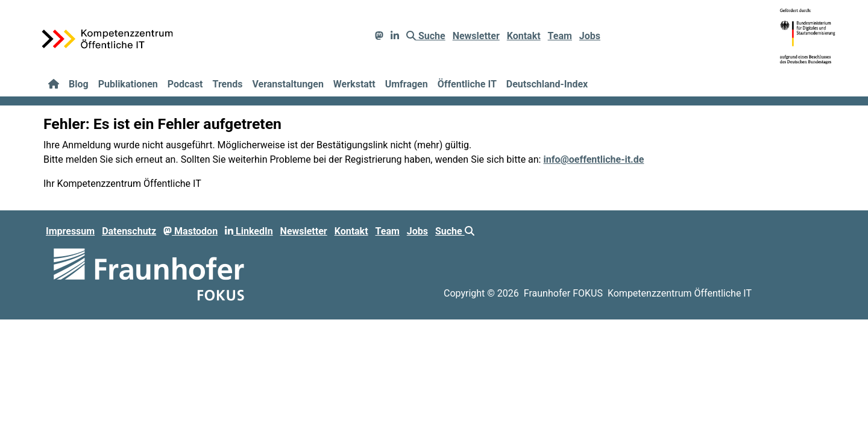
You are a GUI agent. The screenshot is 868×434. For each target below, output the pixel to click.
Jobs (590, 36)
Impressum (70, 231)
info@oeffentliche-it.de (593, 159)
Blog (79, 84)
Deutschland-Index (547, 84)
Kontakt (524, 36)
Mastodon (190, 231)
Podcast (185, 84)
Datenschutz (129, 231)
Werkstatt (354, 84)
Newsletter (476, 36)
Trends (228, 84)
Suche (426, 36)
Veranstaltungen (288, 84)
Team (560, 36)
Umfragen (407, 84)
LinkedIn (249, 231)
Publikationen (128, 84)
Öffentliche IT (467, 84)
